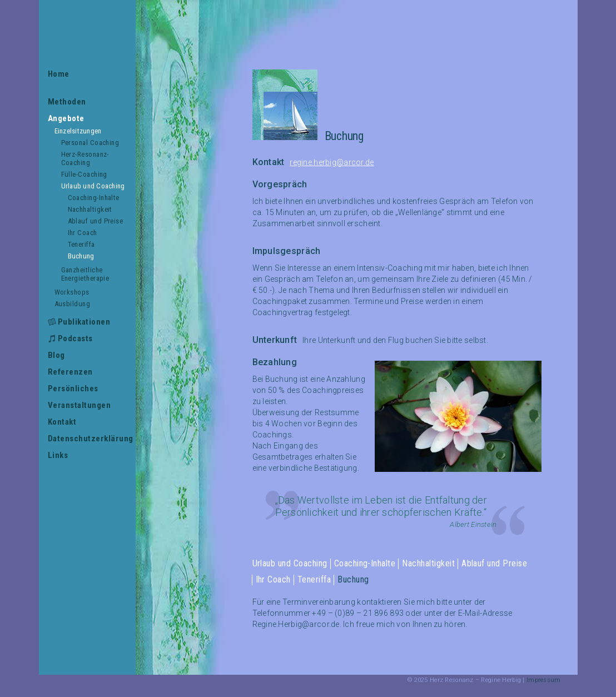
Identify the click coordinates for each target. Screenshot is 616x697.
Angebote (66, 118)
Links (58, 455)
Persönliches (73, 389)
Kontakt (62, 422)
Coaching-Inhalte (94, 198)
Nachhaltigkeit (90, 209)
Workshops (72, 292)
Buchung (81, 256)
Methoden (67, 102)
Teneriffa (81, 244)
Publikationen (84, 322)
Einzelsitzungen (78, 131)
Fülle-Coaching (84, 174)
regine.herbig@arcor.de (332, 162)
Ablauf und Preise (96, 221)
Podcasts (75, 338)
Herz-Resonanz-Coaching (85, 158)
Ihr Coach (83, 233)
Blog (56, 355)
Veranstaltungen (80, 405)
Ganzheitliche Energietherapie (85, 274)
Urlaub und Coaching (93, 186)
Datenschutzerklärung (88, 439)
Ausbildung (73, 304)
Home (59, 74)
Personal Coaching (90, 143)
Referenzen (70, 372)
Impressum (544, 680)
